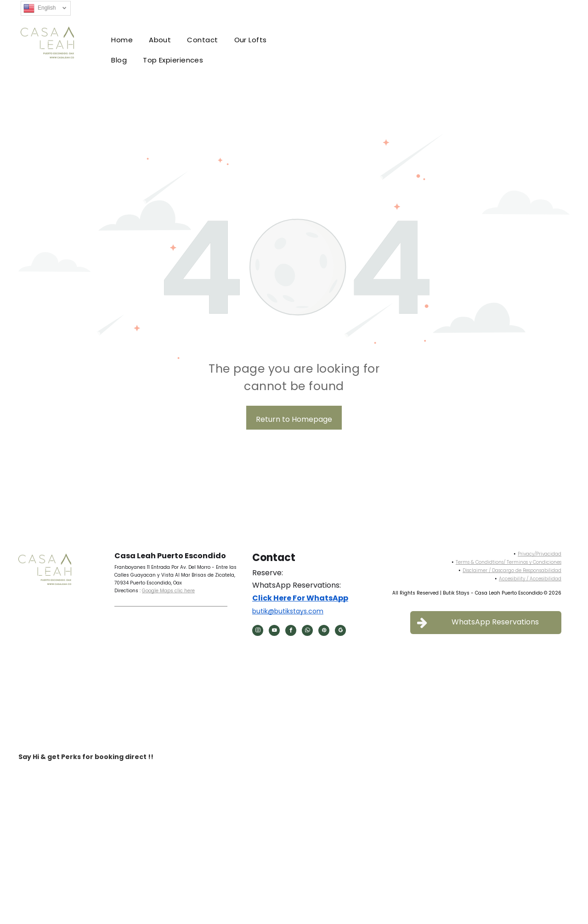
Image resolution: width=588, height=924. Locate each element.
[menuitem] (124, 40)
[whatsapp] (307, 632)
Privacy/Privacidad (540, 554)
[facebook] (291, 632)
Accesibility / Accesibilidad (530, 579)
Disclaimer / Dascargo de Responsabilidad (512, 570)
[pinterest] (324, 632)
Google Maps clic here (168, 591)
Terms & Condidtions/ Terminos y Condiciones (509, 562)
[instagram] (258, 632)
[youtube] (274, 632)
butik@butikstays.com (288, 611)
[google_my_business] (340, 632)
